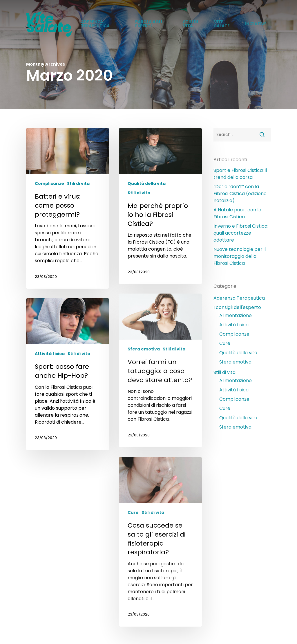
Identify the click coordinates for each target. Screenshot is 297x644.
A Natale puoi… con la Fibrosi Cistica (237, 213)
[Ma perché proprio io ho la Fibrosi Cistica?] (160, 206)
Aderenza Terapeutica (239, 298)
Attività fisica (50, 354)
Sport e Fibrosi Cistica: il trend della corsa (240, 174)
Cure (133, 513)
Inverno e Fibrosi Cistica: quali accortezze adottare (241, 233)
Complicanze (49, 184)
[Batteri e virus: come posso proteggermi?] (68, 208)
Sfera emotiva (144, 349)
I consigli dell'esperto (237, 307)
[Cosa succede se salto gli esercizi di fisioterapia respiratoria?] (160, 542)
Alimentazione (236, 315)
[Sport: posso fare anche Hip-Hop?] (68, 374)
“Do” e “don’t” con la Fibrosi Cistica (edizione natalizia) (240, 194)
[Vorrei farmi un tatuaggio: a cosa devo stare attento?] (160, 370)
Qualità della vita (147, 184)
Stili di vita (78, 184)
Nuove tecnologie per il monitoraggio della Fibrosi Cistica (240, 256)
